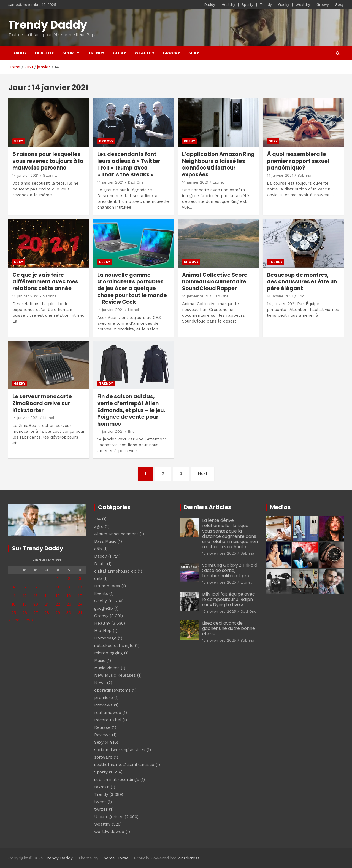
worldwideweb (109, 832)
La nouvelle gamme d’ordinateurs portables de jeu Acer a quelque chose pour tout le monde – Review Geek (132, 289)
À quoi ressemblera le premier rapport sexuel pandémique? (298, 161)
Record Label (108, 720)
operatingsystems (112, 690)
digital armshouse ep (115, 571)
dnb (98, 579)
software (103, 757)
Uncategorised (109, 817)
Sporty (247, 5)
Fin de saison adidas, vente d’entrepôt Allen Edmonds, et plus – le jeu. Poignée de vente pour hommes (131, 410)
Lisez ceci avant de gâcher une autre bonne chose (229, 628)
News (100, 683)
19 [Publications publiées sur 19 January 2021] (25, 604)
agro (99, 526)
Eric (301, 296)
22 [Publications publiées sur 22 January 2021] (58, 604)
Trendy (266, 5)
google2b (104, 608)
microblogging (109, 653)
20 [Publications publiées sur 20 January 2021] (36, 604)
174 (98, 519)
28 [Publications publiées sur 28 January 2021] (47, 613)
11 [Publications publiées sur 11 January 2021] (14, 596)
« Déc (14, 620)
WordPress (189, 858)
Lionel (218, 182)
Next (203, 474)
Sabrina (50, 175)
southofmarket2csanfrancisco (124, 765)
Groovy (323, 5)
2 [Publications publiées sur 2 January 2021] (69, 579)
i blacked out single (114, 646)
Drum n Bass (107, 586)
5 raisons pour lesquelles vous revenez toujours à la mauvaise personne (48, 161)
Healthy (228, 5)
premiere (104, 698)
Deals (100, 564)
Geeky (284, 5)
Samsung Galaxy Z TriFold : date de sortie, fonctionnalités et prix (230, 570)
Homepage (105, 638)
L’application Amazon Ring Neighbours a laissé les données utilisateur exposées (218, 164)
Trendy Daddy (48, 25)
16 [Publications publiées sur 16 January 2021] (69, 596)
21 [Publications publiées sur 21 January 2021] (47, 604)
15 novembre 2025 (219, 553)
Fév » (29, 620)
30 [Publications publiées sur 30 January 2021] (69, 613)
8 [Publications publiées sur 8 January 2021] (58, 587)
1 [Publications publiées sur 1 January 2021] (58, 579)
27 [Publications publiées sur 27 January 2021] (36, 613)
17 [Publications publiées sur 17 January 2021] (80, 596)
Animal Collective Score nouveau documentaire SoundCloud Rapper (215, 282)
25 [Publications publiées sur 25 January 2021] (14, 613)
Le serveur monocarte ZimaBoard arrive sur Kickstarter (42, 403)
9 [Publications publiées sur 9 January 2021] (69, 587)
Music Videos (107, 668)
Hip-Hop (103, 631)
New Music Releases (115, 675)
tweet (100, 802)
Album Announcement (116, 534)
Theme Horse (115, 858)
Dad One (136, 182)
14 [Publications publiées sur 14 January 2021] (47, 596)
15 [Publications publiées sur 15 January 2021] (58, 596)
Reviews (102, 735)
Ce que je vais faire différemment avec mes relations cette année (45, 282)
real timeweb (108, 713)
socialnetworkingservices (120, 750)
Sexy (339, 5)
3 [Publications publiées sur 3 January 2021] (80, 579)
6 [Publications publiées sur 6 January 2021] (36, 587)
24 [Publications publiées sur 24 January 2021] (80, 604)
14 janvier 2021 (25, 175)
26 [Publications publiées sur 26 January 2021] (25, 613)
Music (100, 660)
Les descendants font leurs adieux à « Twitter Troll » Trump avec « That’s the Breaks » (129, 164)
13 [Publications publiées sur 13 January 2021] (36, 596)
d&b (98, 549)
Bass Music (105, 541)
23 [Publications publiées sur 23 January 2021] (69, 604)
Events (101, 593)
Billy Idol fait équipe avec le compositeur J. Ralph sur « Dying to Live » (229, 599)
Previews (103, 705)
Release (102, 727)
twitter (101, 809)
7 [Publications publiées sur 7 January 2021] (47, 587)
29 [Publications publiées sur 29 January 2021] (58, 613)
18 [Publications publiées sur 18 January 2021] (14, 604)
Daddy (210, 5)
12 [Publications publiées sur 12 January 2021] (25, 596)
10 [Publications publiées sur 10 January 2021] (80, 587)
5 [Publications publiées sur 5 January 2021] (25, 587)
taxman (102, 787)
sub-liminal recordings (117, 780)
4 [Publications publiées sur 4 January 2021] (14, 587)
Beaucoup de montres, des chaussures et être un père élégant (302, 282)
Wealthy (303, 5)
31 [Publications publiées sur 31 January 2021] (80, 613)
